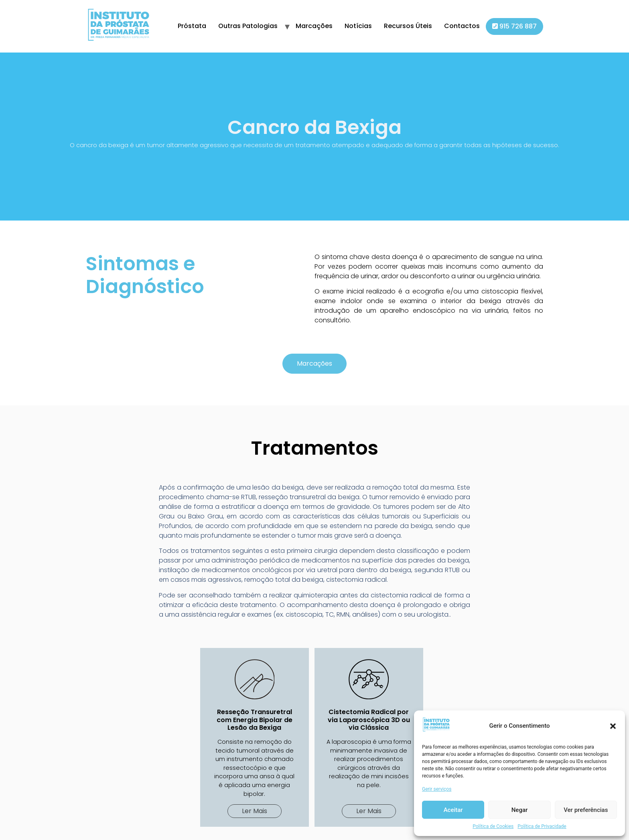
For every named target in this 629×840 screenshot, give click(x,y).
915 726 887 (514, 26)
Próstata (192, 26)
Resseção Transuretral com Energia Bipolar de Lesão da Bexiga (255, 720)
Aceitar (453, 810)
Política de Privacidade (542, 826)
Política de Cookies (493, 826)
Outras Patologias (248, 26)
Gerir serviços (437, 789)
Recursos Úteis (408, 26)
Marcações (314, 26)
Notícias (358, 26)
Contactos (462, 26)
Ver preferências (586, 810)
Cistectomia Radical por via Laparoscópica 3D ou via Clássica (369, 720)
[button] (613, 726)
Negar (520, 810)
